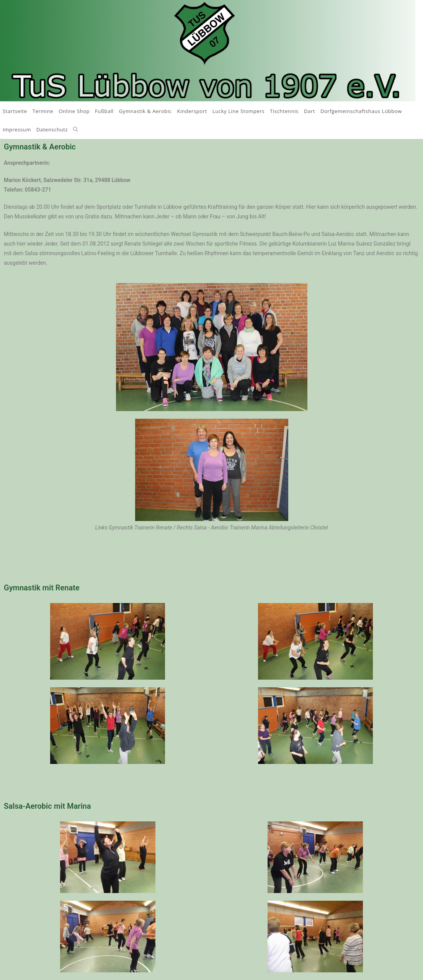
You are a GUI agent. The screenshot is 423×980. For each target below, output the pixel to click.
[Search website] (76, 129)
